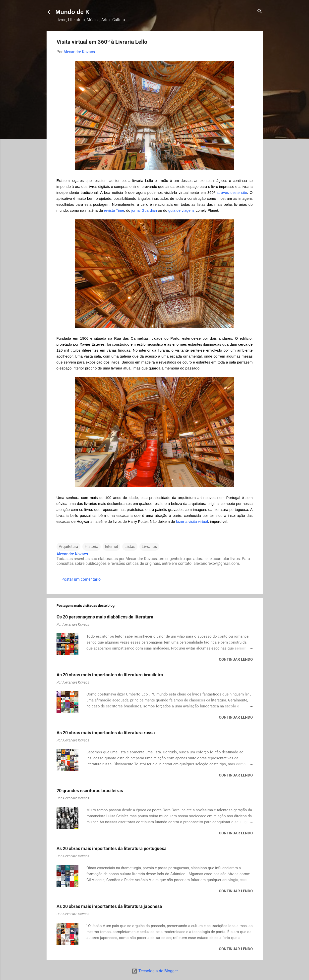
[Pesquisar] (260, 12)
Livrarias (149, 547)
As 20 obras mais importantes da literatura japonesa (109, 906)
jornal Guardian (144, 210)
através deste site (232, 192)
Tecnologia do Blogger (155, 971)
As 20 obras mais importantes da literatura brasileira (110, 675)
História (92, 547)
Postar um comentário (81, 579)
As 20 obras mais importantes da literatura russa (106, 733)
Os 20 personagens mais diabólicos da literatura (105, 617)
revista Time (114, 210)
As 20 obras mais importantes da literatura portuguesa (112, 848)
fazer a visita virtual (192, 521)
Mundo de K (73, 12)
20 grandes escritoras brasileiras (90, 791)
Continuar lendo (236, 659)
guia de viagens (181, 210)
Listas (130, 547)
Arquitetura (68, 547)
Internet (111, 547)
